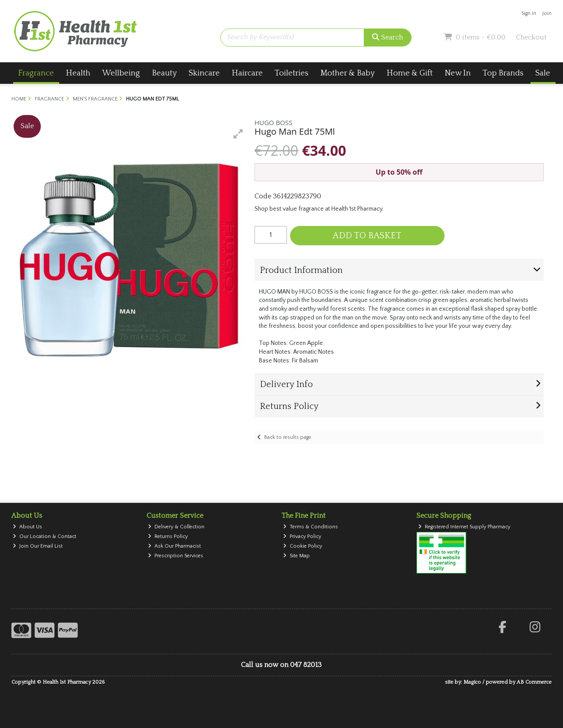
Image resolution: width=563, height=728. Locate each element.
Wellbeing (121, 73)
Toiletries (292, 73)
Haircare (247, 73)
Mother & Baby (348, 73)
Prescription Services (176, 556)
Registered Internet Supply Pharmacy (464, 527)
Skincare (204, 73)
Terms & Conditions (310, 527)
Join (547, 13)
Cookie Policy (303, 546)
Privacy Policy (302, 536)
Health (78, 73)
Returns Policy (168, 536)
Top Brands (503, 73)
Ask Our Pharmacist (174, 546)
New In (458, 73)
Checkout (531, 37)
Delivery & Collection (176, 527)
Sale (543, 73)
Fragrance (36, 73)
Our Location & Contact (45, 536)
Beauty (164, 73)
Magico (472, 682)
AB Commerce (534, 682)
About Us (27, 527)
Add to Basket (367, 236)
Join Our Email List (38, 546)
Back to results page (288, 437)
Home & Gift (410, 73)
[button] (238, 134)
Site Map (296, 556)
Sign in (529, 13)
